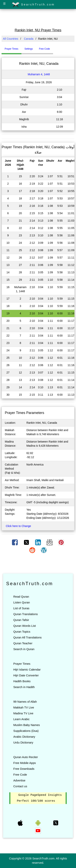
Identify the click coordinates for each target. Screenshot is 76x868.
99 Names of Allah (25, 702)
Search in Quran (24, 649)
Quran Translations (26, 614)
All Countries (11, 39)
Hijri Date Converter (26, 675)
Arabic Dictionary (24, 737)
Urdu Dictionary (23, 742)
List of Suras (21, 608)
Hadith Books (22, 681)
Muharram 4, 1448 (39, 74)
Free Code (20, 775)
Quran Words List (24, 626)
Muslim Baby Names (27, 725)
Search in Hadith (24, 687)
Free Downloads (24, 769)
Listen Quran (22, 602)
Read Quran (21, 597)
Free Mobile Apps (25, 763)
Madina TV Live (23, 713)
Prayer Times (22, 664)
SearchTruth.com (33, 5)
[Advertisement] (38, 18)
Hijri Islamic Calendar (27, 669)
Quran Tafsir (21, 620)
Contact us (20, 786)
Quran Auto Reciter (26, 757)
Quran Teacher (23, 643)
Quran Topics (22, 632)
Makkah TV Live (24, 707)
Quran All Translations (27, 637)
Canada (29, 39)
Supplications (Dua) (26, 731)
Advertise (19, 780)
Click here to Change (18, 526)
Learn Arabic (21, 719)
